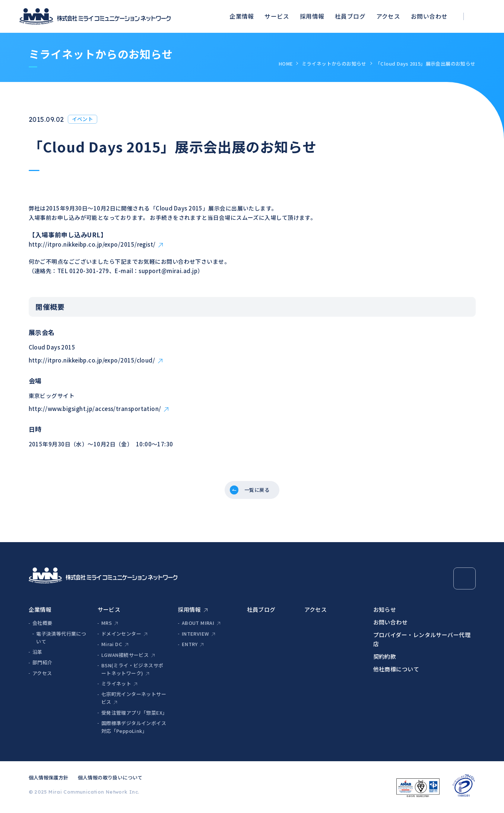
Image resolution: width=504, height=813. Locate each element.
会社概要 (42, 626)
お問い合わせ (429, 16)
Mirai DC (112, 647)
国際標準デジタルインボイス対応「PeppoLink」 (134, 730)
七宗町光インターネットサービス (134, 701)
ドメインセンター (121, 636)
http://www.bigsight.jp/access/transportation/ (95, 409)
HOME (286, 64)
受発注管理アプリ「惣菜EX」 (134, 715)
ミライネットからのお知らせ (334, 64)
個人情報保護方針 (49, 780)
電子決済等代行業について (61, 640)
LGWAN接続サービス (125, 657)
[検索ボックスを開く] (481, 17)
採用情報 (312, 16)
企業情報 (242, 16)
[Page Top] (464, 581)
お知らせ (385, 612)
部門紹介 (42, 665)
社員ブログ (350, 16)
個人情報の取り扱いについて (110, 780)
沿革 (37, 654)
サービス (277, 16)
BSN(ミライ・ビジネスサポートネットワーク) (132, 672)
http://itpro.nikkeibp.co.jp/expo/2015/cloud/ (92, 360)
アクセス (388, 16)
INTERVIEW (196, 636)
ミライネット (116, 686)
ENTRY (190, 647)
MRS (107, 626)
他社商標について (396, 672)
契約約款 (385, 659)
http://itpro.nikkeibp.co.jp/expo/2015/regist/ (92, 244)
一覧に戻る (258, 491)
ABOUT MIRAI (198, 626)
